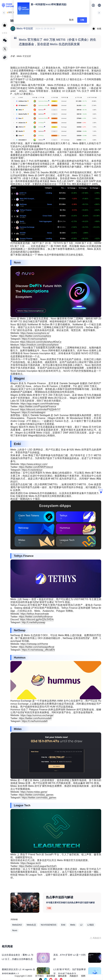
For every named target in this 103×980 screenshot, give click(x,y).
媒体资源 (51, 976)
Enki (63, 925)
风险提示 (74, 976)
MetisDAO (17, 925)
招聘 (83, 976)
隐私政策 (62, 976)
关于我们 (39, 976)
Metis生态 (31, 925)
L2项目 (91, 925)
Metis (73, 925)
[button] (99, 5)
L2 (81, 925)
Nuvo (15, 930)
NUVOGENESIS (49, 925)
